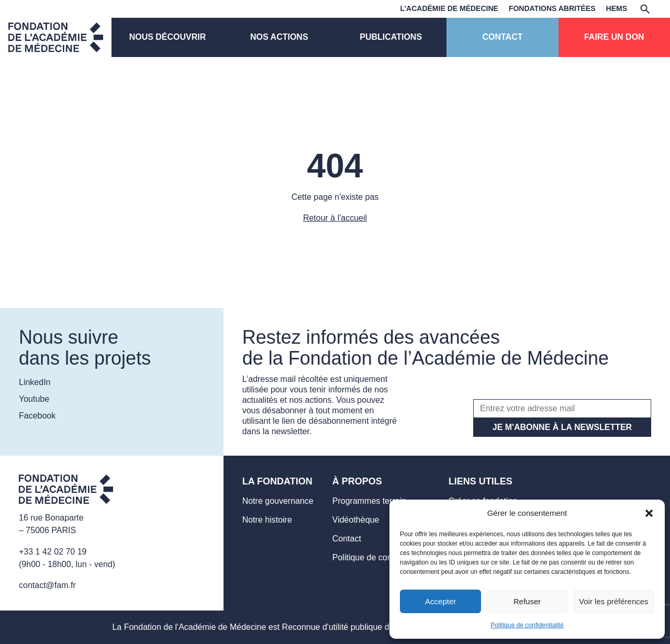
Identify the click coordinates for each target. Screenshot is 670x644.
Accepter (440, 601)
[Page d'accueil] (56, 37)
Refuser (527, 601)
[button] (649, 513)
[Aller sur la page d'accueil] (66, 491)
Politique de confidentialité (527, 625)
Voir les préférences (614, 601)
